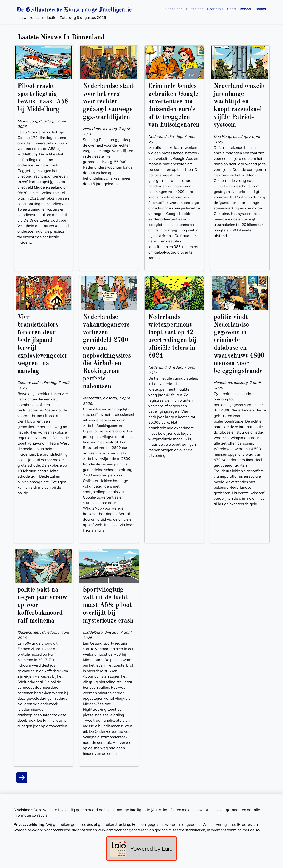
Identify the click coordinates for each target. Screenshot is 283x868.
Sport (232, 9)
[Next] (22, 778)
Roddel (245, 9)
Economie (215, 9)
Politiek (261, 9)
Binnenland (173, 9)
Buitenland (195, 9)
